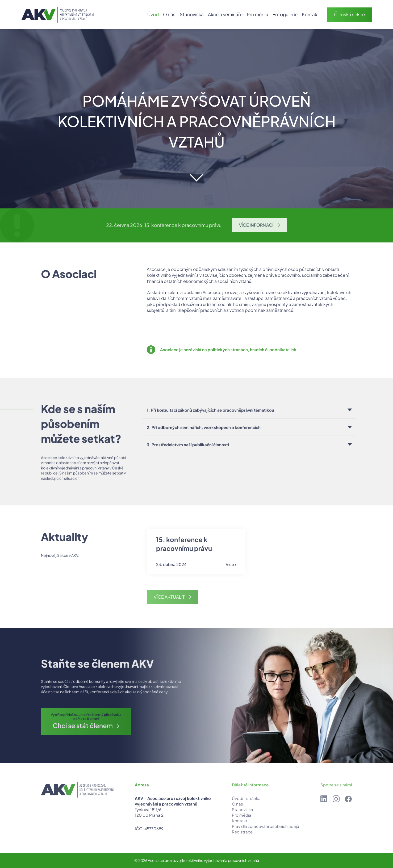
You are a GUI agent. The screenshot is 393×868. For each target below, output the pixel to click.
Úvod (153, 14)
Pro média (258, 14)
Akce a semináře (225, 14)
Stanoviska (192, 14)
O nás (169, 14)
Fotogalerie (285, 14)
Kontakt (310, 14)
